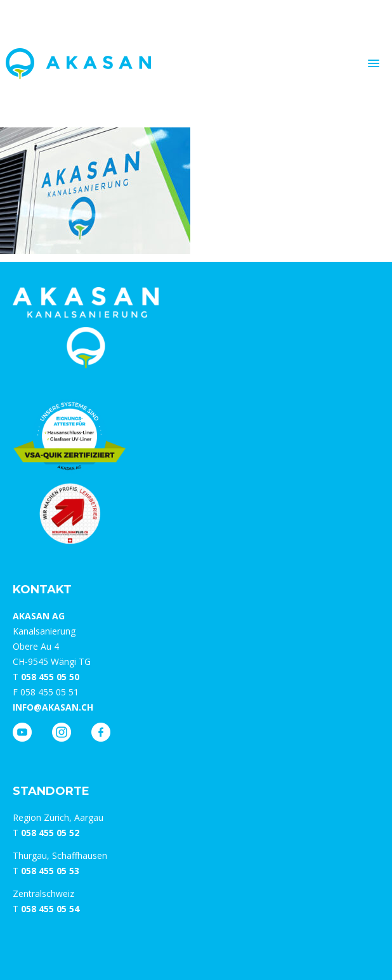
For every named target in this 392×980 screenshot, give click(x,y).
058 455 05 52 (50, 833)
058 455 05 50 (50, 677)
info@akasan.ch (53, 707)
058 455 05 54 (50, 909)
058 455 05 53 (50, 871)
